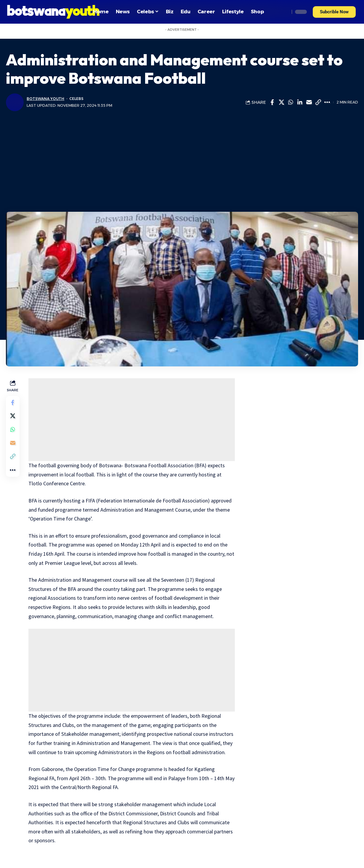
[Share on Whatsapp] (291, 102)
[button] (334, 12)
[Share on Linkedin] (300, 102)
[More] (327, 102)
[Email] (309, 102)
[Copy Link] (318, 102)
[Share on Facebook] (272, 102)
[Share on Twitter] (281, 102)
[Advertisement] (182, 161)
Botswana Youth (46, 99)
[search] (284, 12)
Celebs (77, 99)
